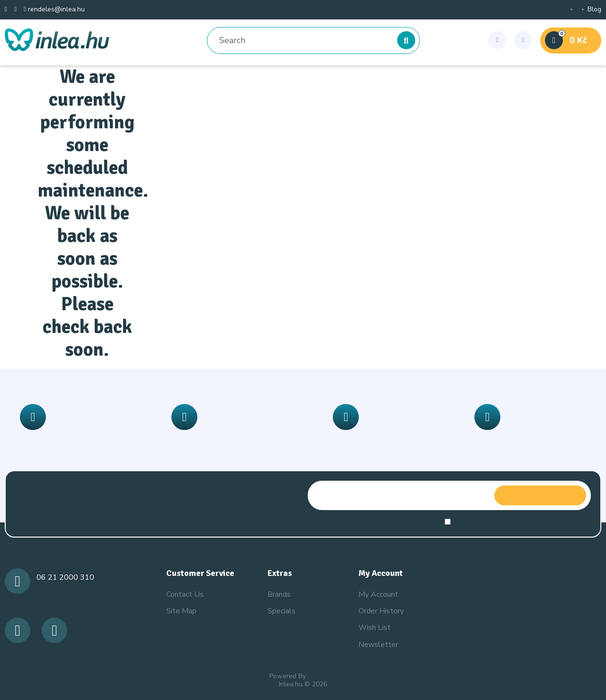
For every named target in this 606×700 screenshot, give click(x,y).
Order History (381, 611)
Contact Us (185, 594)
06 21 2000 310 (65, 577)
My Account (378, 594)
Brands (279, 594)
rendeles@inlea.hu (54, 10)
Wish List (374, 628)
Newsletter (378, 645)
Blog (594, 10)
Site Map (181, 611)
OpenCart (322, 676)
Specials (281, 611)
